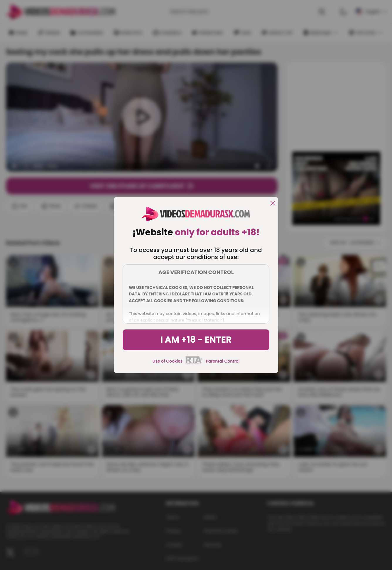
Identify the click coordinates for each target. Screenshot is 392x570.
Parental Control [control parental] (223, 361)
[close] (273, 204)
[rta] (194, 363)
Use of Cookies (168, 361)
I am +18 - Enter (196, 340)
